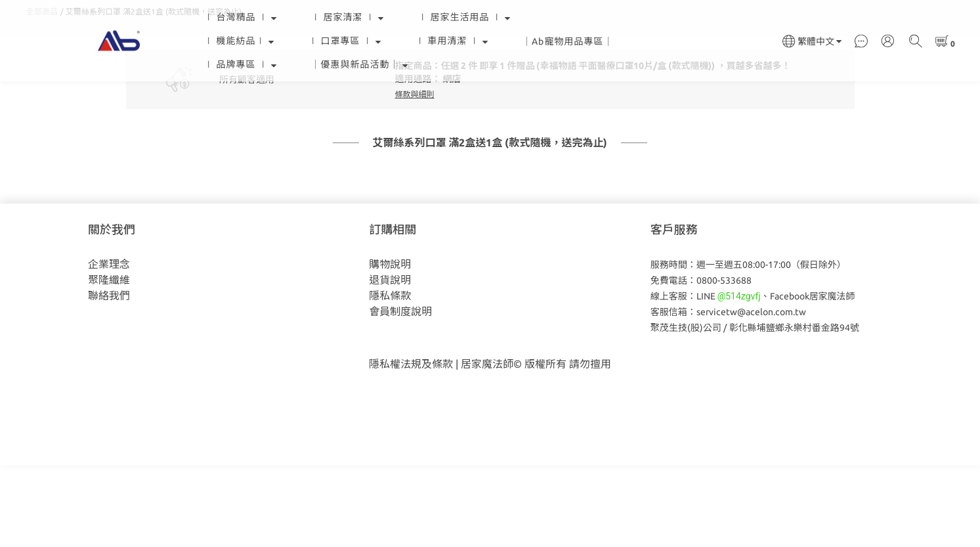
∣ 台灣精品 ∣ (241, 17)
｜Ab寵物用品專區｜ (568, 41)
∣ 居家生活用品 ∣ (464, 17)
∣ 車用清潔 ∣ (452, 41)
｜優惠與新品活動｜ (360, 64)
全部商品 (42, 93)
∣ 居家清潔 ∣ (348, 17)
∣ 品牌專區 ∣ (241, 64)
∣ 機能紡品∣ (239, 41)
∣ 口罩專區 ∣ (345, 41)
